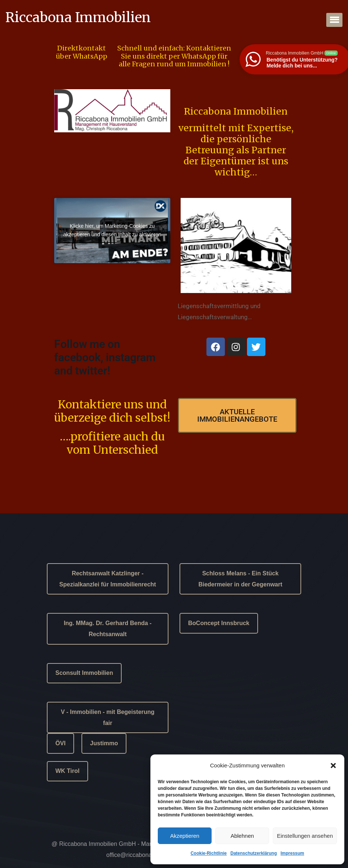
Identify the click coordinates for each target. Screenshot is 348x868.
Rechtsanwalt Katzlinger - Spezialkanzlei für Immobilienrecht (108, 579)
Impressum (292, 853)
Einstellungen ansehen (305, 836)
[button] (333, 766)
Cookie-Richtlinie (209, 853)
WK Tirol (67, 771)
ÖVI (60, 743)
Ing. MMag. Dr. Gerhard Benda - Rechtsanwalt (108, 629)
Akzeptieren (185, 836)
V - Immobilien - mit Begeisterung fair (108, 717)
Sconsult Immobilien (84, 673)
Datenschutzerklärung (254, 853)
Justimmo (104, 743)
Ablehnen (242, 836)
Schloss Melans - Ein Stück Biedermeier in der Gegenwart (240, 579)
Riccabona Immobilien (78, 18)
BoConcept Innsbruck (219, 623)
